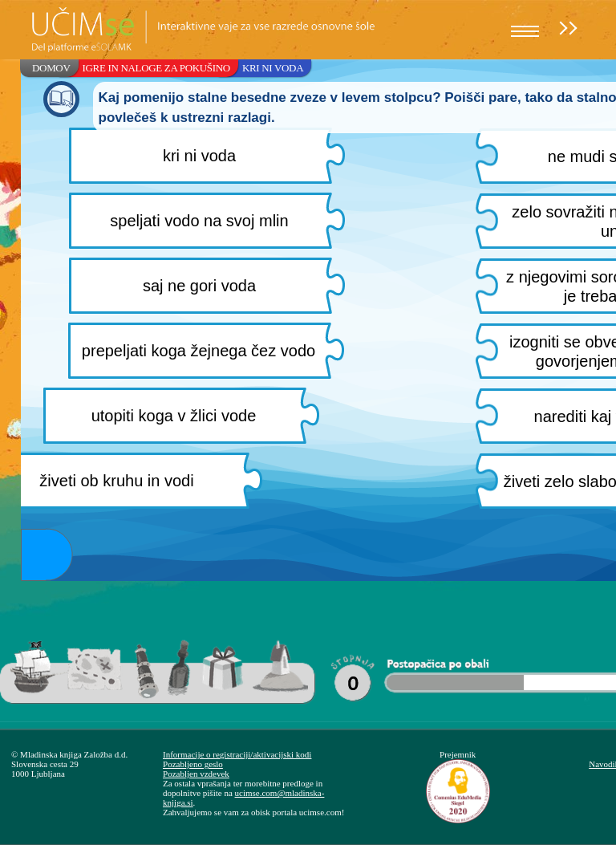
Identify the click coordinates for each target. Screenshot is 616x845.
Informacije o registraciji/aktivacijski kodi (237, 754)
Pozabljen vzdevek (196, 774)
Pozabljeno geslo (193, 764)
